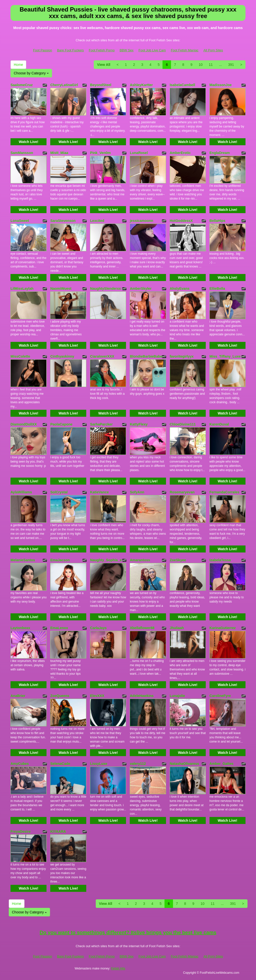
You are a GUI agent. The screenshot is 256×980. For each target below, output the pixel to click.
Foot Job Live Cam (152, 50)
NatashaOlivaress (184, 764)
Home (18, 65)
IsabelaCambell (182, 85)
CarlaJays (98, 628)
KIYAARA (58, 831)
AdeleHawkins (142, 696)
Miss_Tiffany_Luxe (225, 356)
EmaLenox (59, 628)
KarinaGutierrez (223, 628)
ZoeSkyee (178, 560)
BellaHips (217, 221)
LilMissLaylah (22, 289)
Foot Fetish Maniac (185, 50)
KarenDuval (219, 424)
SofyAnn (137, 492)
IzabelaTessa (220, 560)
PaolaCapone (61, 424)
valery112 (138, 764)
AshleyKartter (141, 85)
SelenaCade (60, 764)
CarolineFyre (220, 696)
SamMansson (22, 153)
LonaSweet (20, 221)
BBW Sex (126, 50)
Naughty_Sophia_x (106, 560)
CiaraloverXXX (102, 356)
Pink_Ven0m (100, 153)
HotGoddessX (181, 221)
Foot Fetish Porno (102, 50)
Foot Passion (42, 50)
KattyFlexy (139, 424)
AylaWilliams (21, 492)
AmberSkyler (140, 289)
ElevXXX (97, 696)
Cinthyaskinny (62, 356)
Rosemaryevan (182, 492)
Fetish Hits (118, 968)
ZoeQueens (60, 696)
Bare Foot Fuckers (70, 50)
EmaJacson (60, 560)
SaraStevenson (63, 221)
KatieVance (99, 492)
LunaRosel (139, 153)
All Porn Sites (213, 50)
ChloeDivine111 (183, 424)
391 (231, 65)
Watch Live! (28, 142)
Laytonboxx (20, 628)
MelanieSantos (23, 560)
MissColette (20, 356)
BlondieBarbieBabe (146, 356)
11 (211, 65)
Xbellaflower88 (142, 628)
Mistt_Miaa (59, 153)
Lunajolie (177, 696)
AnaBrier (18, 696)
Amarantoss (140, 560)
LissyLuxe (98, 764)
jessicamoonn (141, 221)
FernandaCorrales (224, 492)
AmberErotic (180, 153)
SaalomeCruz (22, 85)
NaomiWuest (61, 289)
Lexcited (97, 221)
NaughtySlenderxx (105, 289)
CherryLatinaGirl (64, 85)
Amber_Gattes (221, 764)
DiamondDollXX (24, 424)
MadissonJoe (221, 85)
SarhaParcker (101, 424)
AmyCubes (20, 764)
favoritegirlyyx (182, 356)
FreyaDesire (20, 831)
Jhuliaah (177, 628)
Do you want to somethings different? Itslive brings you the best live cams (128, 932)
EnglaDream (220, 153)
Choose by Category (31, 73)
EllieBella (217, 289)
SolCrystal (59, 492)
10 (201, 65)
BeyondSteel (101, 85)
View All (104, 65)
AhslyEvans (180, 289)
